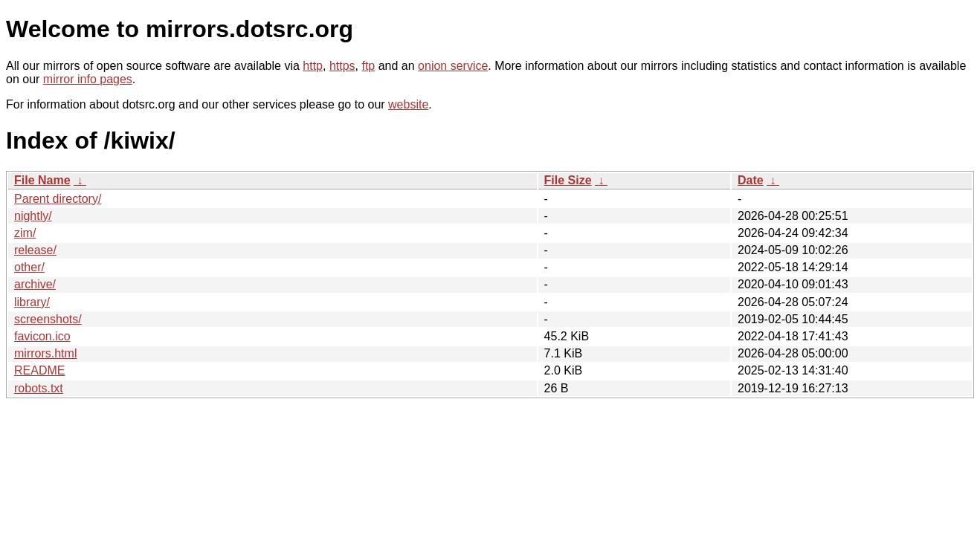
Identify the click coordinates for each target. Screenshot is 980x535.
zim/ (25, 233)
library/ (32, 302)
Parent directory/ (58, 199)
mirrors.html (45, 353)
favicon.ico (42, 336)
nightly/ (33, 216)
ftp (368, 66)
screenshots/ (48, 319)
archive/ (35, 284)
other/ (29, 267)
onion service (453, 66)
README (39, 370)
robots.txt (39, 388)
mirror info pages (88, 79)
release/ (35, 250)
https (342, 66)
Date (751, 180)
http (313, 66)
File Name (42, 180)
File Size (568, 180)
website (408, 104)
